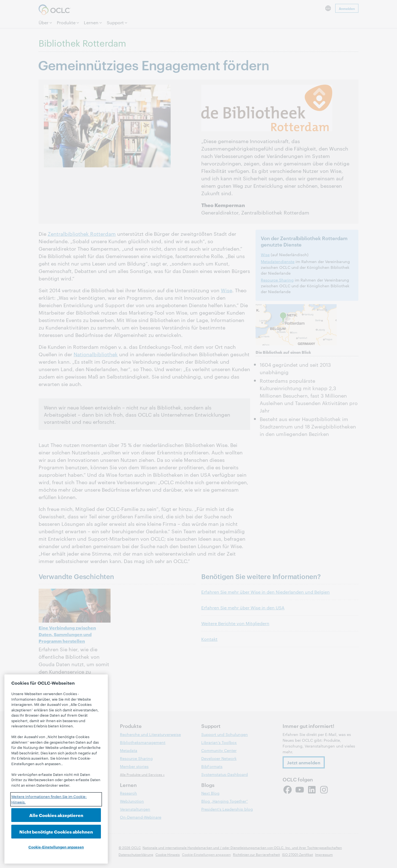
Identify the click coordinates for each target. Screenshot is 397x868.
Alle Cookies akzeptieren (56, 815)
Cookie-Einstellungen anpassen (56, 847)
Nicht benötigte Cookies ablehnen (56, 831)
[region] (56, 769)
